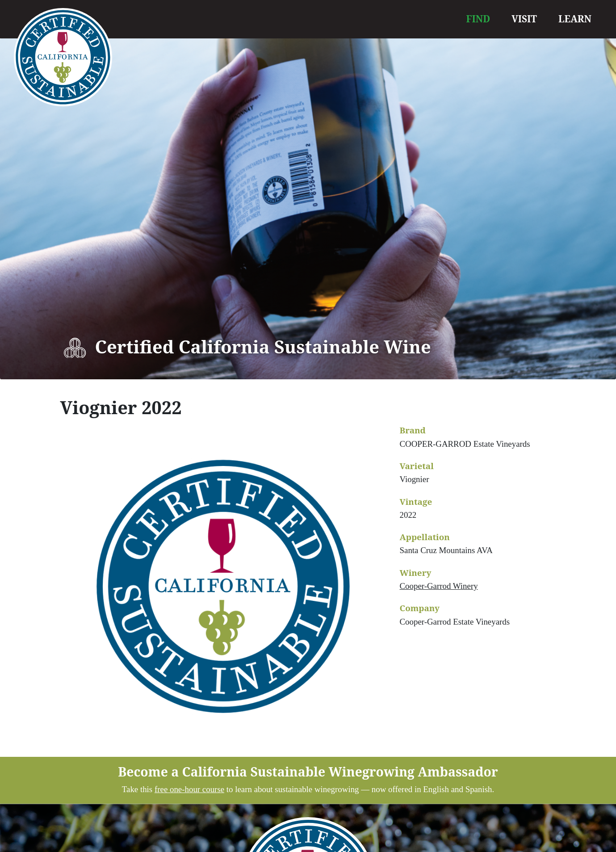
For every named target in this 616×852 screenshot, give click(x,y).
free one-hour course (189, 789)
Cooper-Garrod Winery (439, 586)
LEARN (575, 19)
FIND (478, 19)
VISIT (524, 19)
